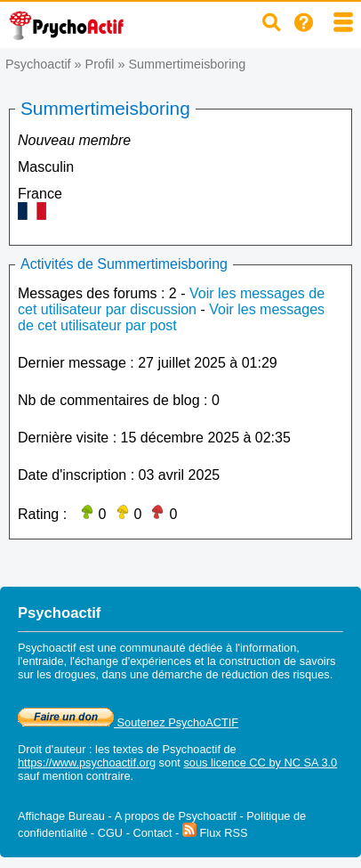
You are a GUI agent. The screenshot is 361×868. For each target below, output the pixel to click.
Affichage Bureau (61, 816)
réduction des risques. (277, 674)
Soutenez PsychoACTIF (128, 722)
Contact (152, 833)
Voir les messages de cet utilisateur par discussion (171, 301)
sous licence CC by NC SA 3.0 (260, 763)
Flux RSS (215, 833)
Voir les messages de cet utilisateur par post (171, 317)
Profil (100, 64)
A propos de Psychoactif (176, 816)
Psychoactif (38, 64)
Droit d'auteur (52, 749)
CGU (110, 833)
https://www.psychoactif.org (87, 763)
